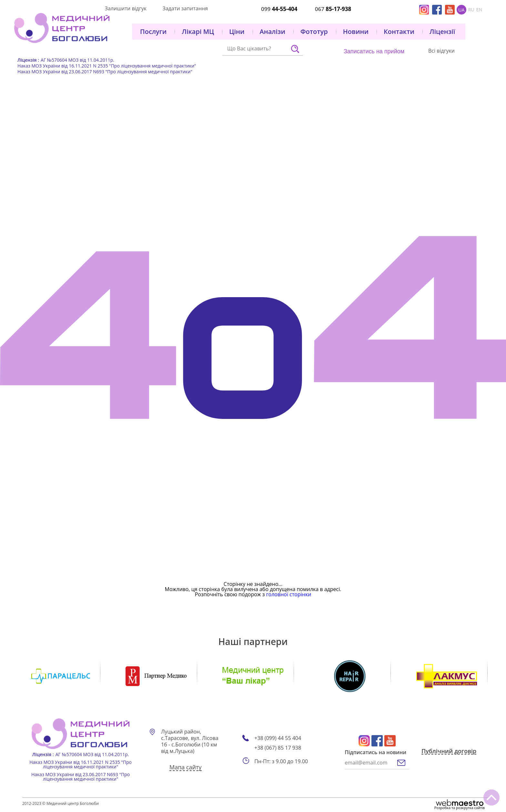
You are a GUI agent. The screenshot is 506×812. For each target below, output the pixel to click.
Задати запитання (185, 8)
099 (279, 9)
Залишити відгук (126, 8)
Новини (356, 32)
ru (471, 10)
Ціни (237, 32)
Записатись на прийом (374, 51)
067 (333, 9)
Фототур (314, 32)
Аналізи (273, 32)
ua (461, 10)
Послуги (153, 32)
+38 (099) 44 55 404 (278, 738)
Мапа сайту (186, 768)
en (479, 10)
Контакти (399, 32)
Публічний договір (449, 752)
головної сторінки (289, 594)
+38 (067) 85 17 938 (278, 748)
